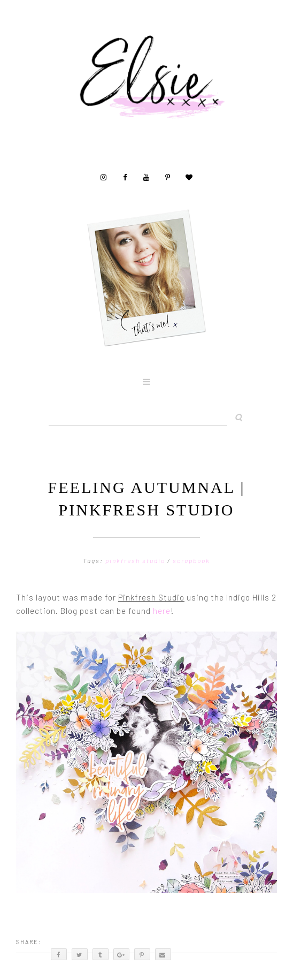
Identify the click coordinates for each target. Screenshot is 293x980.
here (162, 611)
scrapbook (191, 560)
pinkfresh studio (136, 560)
